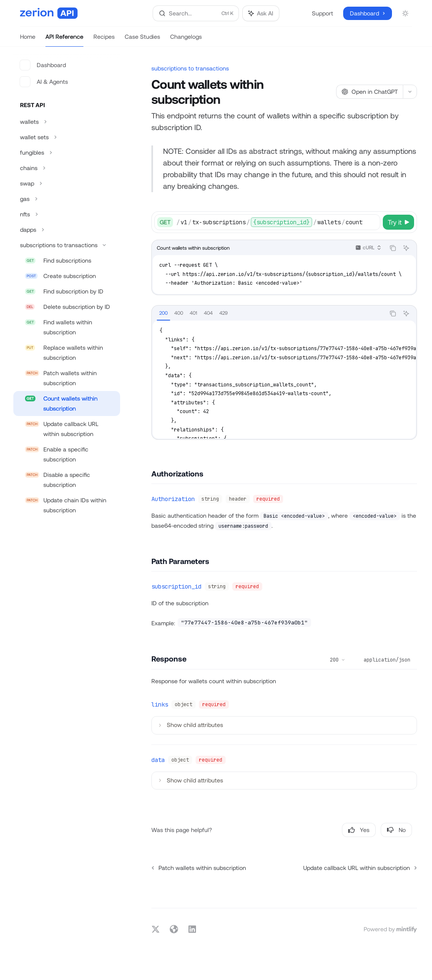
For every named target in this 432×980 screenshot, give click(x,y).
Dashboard (43, 65)
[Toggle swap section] (67, 183)
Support (323, 13)
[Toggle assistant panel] (261, 13)
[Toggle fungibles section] (67, 153)
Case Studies (142, 40)
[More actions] (410, 92)
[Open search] (196, 13)
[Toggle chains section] (67, 168)
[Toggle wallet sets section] (67, 137)
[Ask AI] (406, 248)
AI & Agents (44, 82)
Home (28, 40)
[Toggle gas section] (67, 199)
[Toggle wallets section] (67, 122)
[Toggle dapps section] (67, 230)
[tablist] (268, 313)
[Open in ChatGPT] (369, 92)
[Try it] (398, 222)
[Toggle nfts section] (67, 214)
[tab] (163, 313)
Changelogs (186, 40)
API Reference (64, 40)
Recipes (104, 40)
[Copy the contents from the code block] (393, 248)
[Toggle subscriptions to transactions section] (67, 245)
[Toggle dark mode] (405, 13)
